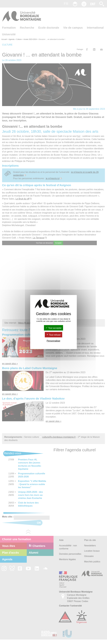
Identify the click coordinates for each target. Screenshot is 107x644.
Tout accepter (53, 328)
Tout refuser (54, 335)
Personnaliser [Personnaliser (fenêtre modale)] (53, 341)
